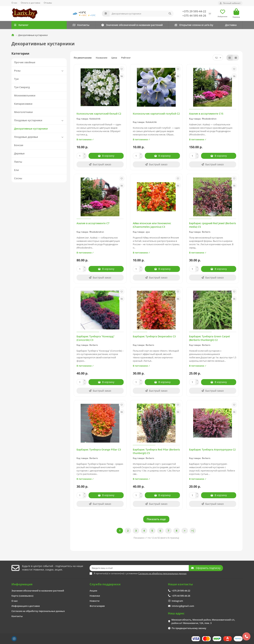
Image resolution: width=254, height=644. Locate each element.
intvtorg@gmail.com (183, 606)
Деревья (19, 153)
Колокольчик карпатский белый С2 (99, 114)
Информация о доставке (26, 606)
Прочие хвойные (25, 62)
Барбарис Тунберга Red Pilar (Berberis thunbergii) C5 (156, 451)
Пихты (18, 162)
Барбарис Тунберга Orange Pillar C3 (99, 450)
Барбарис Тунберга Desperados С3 (154, 336)
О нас (14, 3)
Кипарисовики (23, 104)
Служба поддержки (105, 584)
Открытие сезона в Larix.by (194, 25)
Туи (16, 79)
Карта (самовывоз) (22, 596)
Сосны (18, 178)
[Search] (142, 14)
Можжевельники (25, 95)
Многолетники (23, 112)
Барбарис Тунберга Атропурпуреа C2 (212, 450)
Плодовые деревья (40, 137)
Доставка (231, 25)
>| (193, 531)
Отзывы (48, 3)
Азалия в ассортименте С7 (93, 223)
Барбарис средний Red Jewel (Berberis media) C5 (213, 225)
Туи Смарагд (22, 87)
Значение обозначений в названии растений (132, 25)
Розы (40, 71)
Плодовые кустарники (40, 120)
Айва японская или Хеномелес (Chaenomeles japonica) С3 (152, 225)
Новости (95, 601)
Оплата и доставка (31, 3)
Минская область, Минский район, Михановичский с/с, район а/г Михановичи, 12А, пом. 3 (203, 621)
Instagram (177, 601)
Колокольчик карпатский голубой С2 (156, 114)
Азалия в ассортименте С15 (206, 114)
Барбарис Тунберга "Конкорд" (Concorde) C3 (96, 338)
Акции (93, 591)
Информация (22, 584)
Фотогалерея (97, 606)
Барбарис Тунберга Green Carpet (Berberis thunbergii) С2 (210, 338)
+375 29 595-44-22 (194, 11)
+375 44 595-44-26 (194, 16)
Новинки (95, 596)
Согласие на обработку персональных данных (38, 611)
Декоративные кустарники (31, 129)
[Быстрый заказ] (100, 164)
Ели (16, 170)
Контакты (81, 25)
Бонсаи (19, 145)
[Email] (139, 568)
